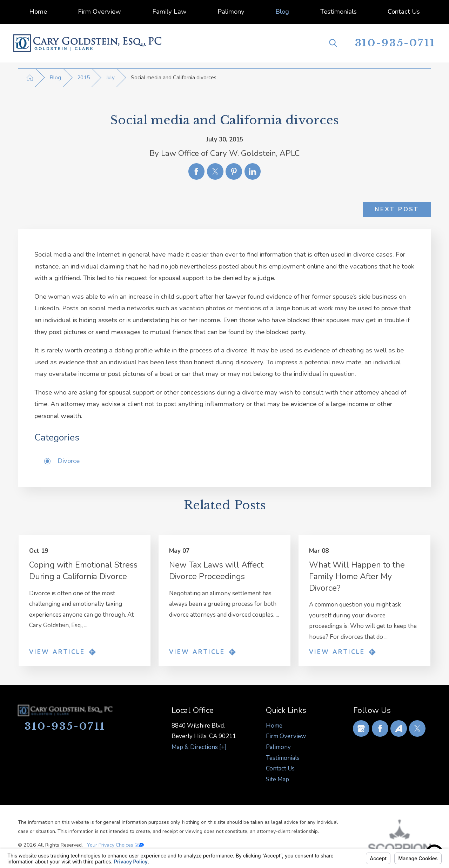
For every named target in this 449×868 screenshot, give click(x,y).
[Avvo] (399, 728)
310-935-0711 (395, 43)
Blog (55, 78)
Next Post (397, 209)
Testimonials (283, 758)
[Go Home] (30, 78)
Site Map (277, 779)
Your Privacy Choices (115, 845)
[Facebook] (380, 728)
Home (274, 726)
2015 (83, 78)
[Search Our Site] (333, 43)
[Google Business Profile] (361, 728)
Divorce (69, 461)
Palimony (278, 747)
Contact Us (280, 768)
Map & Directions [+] (199, 747)
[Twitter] (417, 728)
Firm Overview (286, 736)
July (110, 78)
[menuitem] (38, 12)
